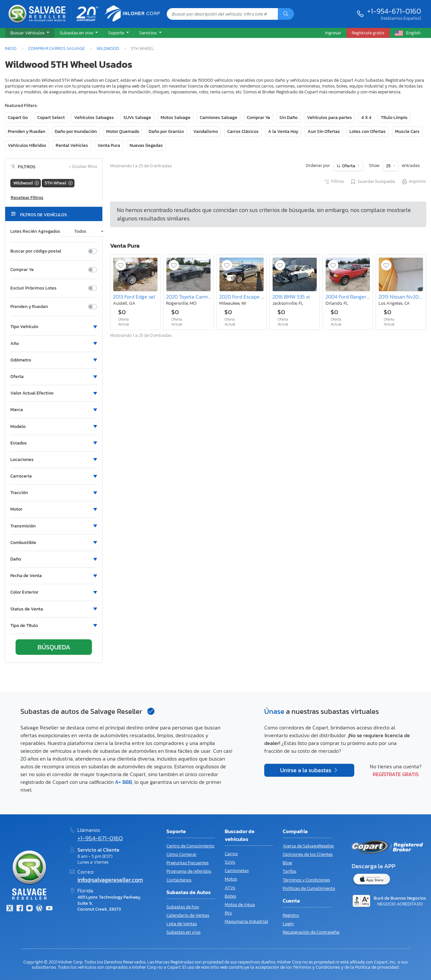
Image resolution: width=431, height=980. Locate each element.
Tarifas (289, 871)
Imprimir (414, 182)
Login (288, 924)
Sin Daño (289, 118)
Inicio (11, 48)
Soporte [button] (117, 33)
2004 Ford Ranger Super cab (358, 297)
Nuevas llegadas (146, 145)
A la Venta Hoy (283, 131)
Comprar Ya (258, 118)
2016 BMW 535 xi (291, 297)
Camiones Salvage (219, 118)
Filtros (334, 182)
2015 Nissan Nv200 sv (403, 297)
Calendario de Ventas (188, 915)
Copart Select (51, 118)
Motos (231, 879)
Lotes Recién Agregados (35, 231)
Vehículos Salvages (94, 118)
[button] (30, 33)
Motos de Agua (240, 905)
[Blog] (39, 909)
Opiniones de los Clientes (308, 854)
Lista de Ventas (182, 924)
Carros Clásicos (243, 131)
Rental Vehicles (72, 145)
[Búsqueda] (286, 14)
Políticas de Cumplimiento (309, 888)
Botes (230, 896)
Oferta (349, 166)
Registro (291, 915)
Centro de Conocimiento (190, 846)
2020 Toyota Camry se (192, 297)
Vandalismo (206, 131)
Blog (287, 863)
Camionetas (237, 871)
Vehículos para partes (329, 118)
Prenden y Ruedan (27, 131)
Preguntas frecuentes (187, 863)
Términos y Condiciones (306, 880)
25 (389, 166)
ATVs (230, 888)
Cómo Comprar (181, 854)
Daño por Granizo (166, 131)
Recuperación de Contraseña (311, 932)
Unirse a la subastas (306, 770)
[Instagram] (29, 909)
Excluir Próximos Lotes (34, 288)
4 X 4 (366, 118)
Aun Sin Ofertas (324, 131)
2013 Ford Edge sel (134, 297)
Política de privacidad (377, 967)
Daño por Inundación (76, 131)
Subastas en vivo (183, 932)
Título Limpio (394, 118)
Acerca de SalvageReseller (308, 846)
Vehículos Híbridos (27, 145)
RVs (228, 913)
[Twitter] (10, 909)
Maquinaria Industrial (246, 921)
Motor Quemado (123, 131)
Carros (231, 854)
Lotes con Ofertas (368, 131)
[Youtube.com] (49, 909)
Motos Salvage (176, 118)
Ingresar (333, 33)
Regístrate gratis (396, 774)
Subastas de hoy (183, 907)
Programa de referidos (189, 871)
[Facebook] (19, 909)
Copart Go (18, 118)
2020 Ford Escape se (243, 297)
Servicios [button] (148, 33)
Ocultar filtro (83, 167)
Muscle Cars (407, 131)
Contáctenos (179, 880)
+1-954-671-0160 (394, 11)
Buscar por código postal (36, 251)
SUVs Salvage (137, 118)
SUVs (230, 862)
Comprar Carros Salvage (57, 48)
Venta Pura (109, 145)
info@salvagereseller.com (110, 880)
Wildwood (108, 48)
